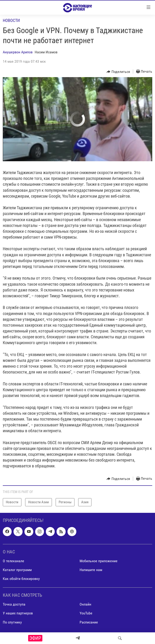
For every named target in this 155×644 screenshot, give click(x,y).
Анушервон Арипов (18, 52)
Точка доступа (14, 604)
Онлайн (85, 604)
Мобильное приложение (99, 561)
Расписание (89, 622)
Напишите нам (91, 570)
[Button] (118, 72)
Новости (11, 20)
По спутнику (12, 622)
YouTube (86, 613)
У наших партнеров (18, 613)
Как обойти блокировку (21, 579)
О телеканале (13, 561)
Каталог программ (17, 570)
